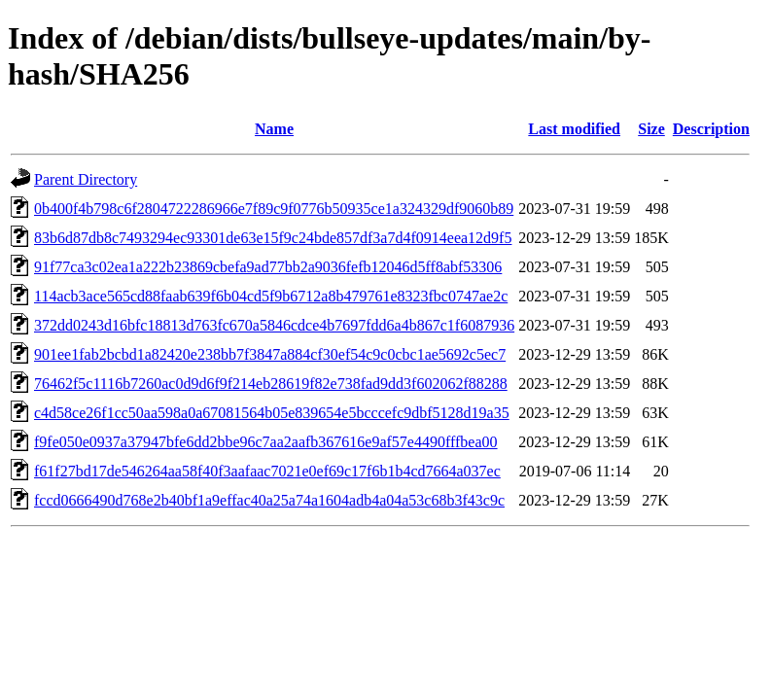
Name (274, 129)
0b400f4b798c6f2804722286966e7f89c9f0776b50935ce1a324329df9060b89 (274, 209)
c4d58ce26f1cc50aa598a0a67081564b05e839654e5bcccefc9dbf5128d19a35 (272, 413)
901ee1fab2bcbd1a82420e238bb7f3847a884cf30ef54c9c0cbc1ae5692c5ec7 (270, 354)
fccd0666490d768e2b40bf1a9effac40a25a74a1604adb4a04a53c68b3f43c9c (269, 500)
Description (711, 129)
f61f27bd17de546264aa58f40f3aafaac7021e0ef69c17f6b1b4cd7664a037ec (267, 471)
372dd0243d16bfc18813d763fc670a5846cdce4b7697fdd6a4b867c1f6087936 (274, 325)
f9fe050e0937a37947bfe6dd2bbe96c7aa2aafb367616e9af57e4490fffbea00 (266, 442)
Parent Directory (86, 179)
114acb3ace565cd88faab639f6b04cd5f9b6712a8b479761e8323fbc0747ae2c (271, 296)
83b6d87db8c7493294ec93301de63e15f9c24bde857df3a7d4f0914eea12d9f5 (273, 238)
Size (651, 129)
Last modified (574, 129)
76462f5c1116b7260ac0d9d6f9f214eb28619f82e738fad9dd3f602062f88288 (271, 384)
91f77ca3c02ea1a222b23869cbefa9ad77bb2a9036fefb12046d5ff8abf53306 (268, 267)
